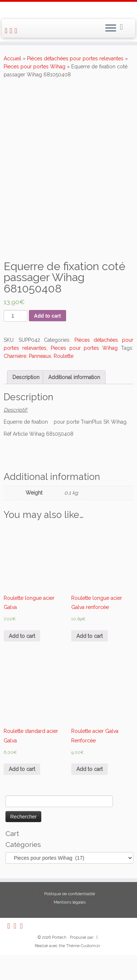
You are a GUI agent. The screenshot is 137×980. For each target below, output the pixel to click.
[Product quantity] (16, 316)
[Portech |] (68, 10)
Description (26, 377)
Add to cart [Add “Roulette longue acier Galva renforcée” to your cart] (90, 636)
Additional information (74, 377)
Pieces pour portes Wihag (35, 67)
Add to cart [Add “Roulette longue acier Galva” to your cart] (22, 636)
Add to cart (47, 316)
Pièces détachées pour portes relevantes (75, 58)
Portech (59, 963)
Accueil (12, 58)
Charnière (15, 356)
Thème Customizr (83, 971)
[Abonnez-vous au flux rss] (7, 31)
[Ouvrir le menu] (111, 29)
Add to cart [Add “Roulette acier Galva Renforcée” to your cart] (90, 769)
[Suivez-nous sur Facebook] (17, 31)
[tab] (26, 377)
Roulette (64, 356)
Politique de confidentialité (70, 919)
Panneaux (40, 356)
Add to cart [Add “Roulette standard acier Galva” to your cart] (22, 769)
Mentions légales (70, 928)
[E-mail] (12, 31)
